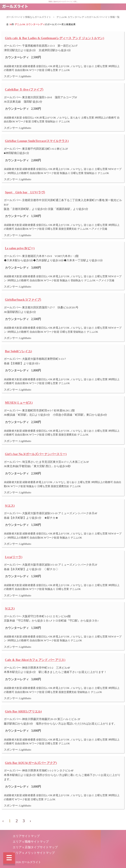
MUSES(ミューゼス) (19, 403)
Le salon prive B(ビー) (20, 248)
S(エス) (10, 506)
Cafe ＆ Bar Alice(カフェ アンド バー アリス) (35, 660)
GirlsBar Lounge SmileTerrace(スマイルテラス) (37, 141)
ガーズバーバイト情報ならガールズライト (29, 17)
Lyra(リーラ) (14, 557)
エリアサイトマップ (26, 836)
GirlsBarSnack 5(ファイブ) (23, 300)
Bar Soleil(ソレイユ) (18, 351)
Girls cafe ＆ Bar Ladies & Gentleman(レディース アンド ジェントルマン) (55, 38)
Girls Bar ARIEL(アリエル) (23, 711)
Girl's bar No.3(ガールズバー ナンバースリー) (36, 454)
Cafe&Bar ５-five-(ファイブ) (24, 89)
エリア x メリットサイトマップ (34, 853)
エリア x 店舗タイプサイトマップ (35, 847)
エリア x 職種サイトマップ (31, 842)
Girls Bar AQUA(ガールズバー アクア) (31, 763)
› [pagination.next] (30, 821)
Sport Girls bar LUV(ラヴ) (25, 192)
